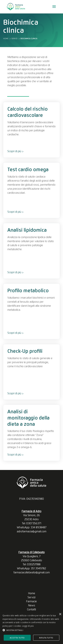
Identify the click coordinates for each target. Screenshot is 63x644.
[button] (32, 630)
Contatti (32, 610)
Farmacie (32, 601)
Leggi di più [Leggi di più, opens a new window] (28, 626)
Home (32, 593)
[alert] (32, 628)
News (32, 605)
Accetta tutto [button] (17, 638)
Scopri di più (15, 151)
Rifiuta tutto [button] (46, 638)
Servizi (32, 597)
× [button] (60, 614)
